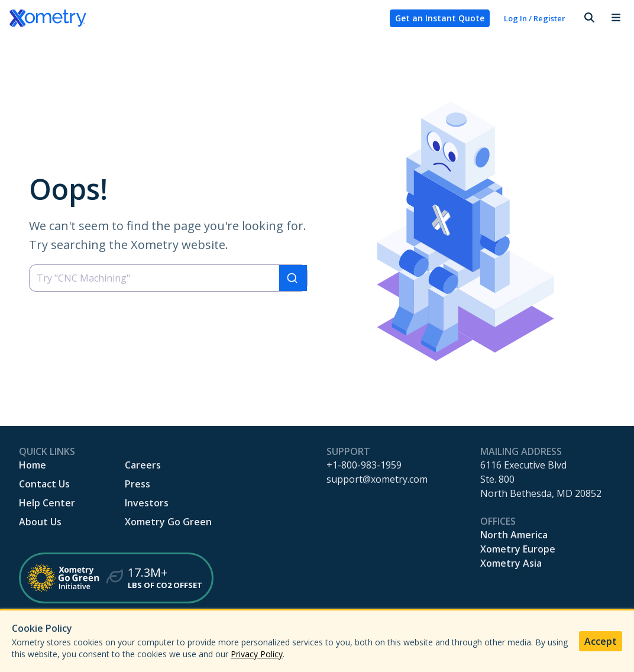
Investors (147, 503)
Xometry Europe (518, 549)
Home (33, 465)
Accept (601, 641)
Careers (143, 465)
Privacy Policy (257, 654)
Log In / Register (535, 18)
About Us (40, 522)
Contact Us (44, 484)
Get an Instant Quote (440, 18)
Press (138, 484)
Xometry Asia (511, 563)
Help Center (47, 503)
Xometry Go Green (168, 522)
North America (514, 535)
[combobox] (168, 278)
